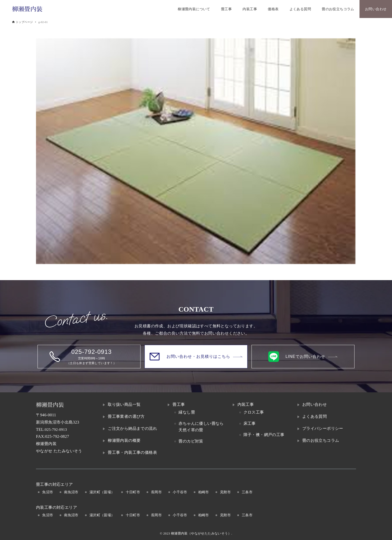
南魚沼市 (71, 492)
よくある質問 (314, 416)
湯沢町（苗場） (102, 492)
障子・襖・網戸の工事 (264, 435)
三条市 (247, 492)
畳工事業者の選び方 (126, 416)
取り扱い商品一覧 (124, 404)
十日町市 (133, 492)
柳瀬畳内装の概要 (124, 440)
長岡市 (156, 492)
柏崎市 (204, 492)
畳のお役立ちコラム (321, 440)
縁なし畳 (187, 412)
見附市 (225, 492)
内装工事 (246, 404)
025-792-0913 (57, 429)
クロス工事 (254, 412)
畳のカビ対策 (191, 441)
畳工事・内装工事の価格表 (132, 452)
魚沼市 (48, 492)
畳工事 (179, 404)
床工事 (250, 423)
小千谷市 (180, 492)
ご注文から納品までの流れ (132, 428)
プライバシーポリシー (323, 428)
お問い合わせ (314, 404)
